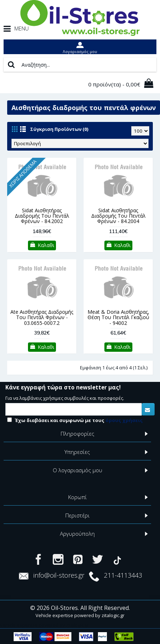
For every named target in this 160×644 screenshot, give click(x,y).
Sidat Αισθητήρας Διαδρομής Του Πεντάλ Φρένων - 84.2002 (42, 216)
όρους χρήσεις (124, 420)
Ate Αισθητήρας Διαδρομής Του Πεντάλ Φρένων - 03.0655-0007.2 (42, 317)
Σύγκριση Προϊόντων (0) (59, 129)
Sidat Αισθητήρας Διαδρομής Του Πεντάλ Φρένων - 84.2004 (118, 216)
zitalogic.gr (113, 615)
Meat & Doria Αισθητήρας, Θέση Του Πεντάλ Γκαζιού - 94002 (118, 317)
